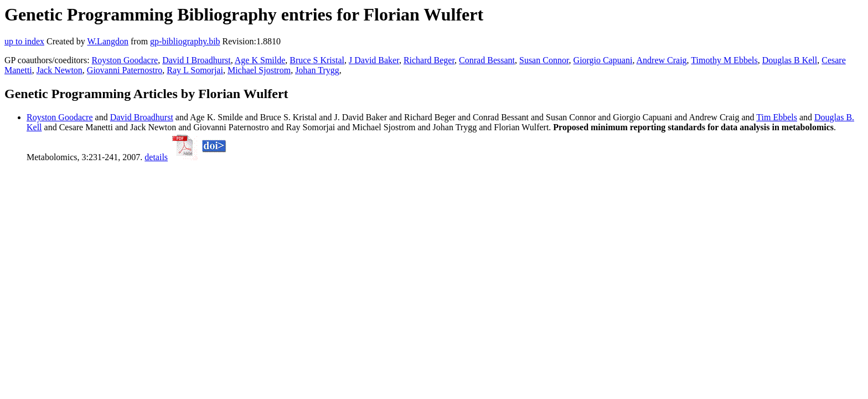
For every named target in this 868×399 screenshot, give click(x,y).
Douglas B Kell (790, 60)
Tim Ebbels (777, 117)
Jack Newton (60, 70)
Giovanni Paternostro (125, 70)
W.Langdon (108, 41)
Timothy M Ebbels (724, 60)
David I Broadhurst (197, 60)
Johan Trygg (317, 70)
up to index (24, 41)
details (156, 157)
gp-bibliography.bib (185, 41)
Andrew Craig (662, 60)
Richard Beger (429, 60)
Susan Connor (544, 60)
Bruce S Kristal (317, 60)
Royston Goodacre (125, 60)
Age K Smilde (260, 60)
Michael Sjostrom (259, 70)
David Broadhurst (142, 117)
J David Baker (374, 60)
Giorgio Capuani (603, 60)
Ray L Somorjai (195, 70)
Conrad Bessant (487, 60)
